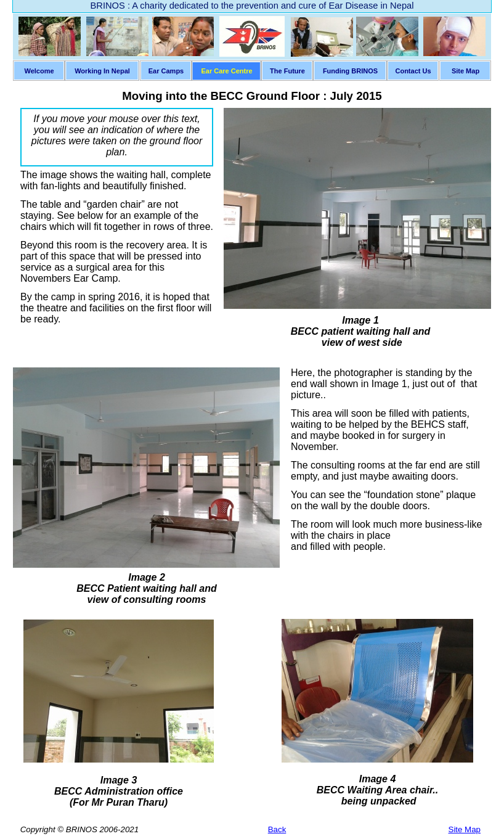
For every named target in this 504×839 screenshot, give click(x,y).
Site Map (465, 829)
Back (277, 829)
